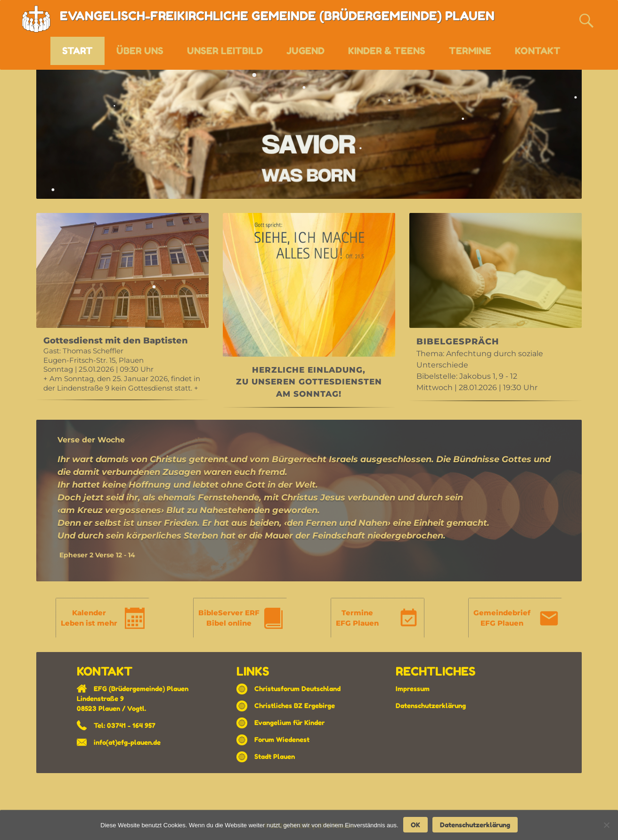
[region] (122, 310)
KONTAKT (538, 51)
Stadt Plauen (275, 756)
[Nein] (606, 825)
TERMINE (470, 51)
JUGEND (305, 51)
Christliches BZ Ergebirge (295, 705)
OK (415, 825)
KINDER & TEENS (387, 51)
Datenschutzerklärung (431, 705)
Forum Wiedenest (282, 739)
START (77, 51)
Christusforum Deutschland (297, 689)
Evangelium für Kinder (289, 722)
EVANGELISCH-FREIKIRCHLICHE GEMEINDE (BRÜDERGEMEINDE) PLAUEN (277, 16)
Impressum (413, 689)
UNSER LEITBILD (225, 51)
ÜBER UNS (140, 51)
